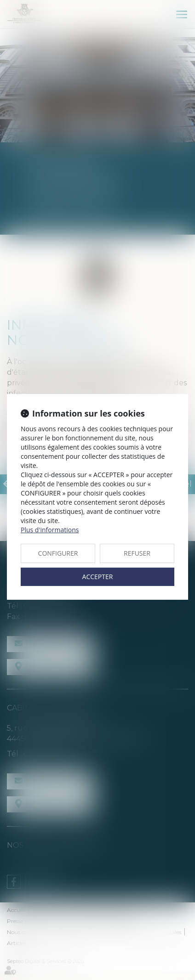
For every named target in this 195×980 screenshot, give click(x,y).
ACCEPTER (98, 577)
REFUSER (137, 553)
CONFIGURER (58, 553)
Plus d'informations (50, 530)
